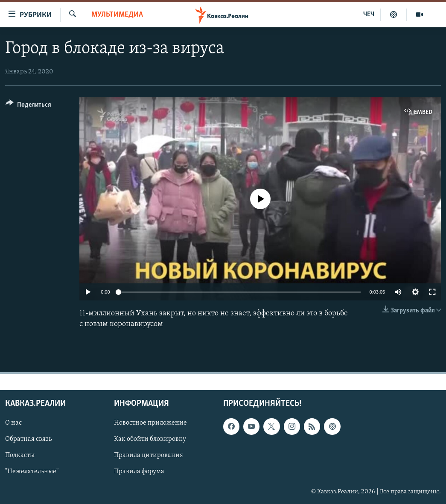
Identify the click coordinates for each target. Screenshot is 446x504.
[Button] (28, 106)
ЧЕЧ (369, 15)
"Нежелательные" (32, 472)
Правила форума (139, 472)
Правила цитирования (149, 455)
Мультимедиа (117, 15)
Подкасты (20, 455)
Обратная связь (28, 439)
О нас (13, 423)
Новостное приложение (150, 423)
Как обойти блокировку (150, 439)
